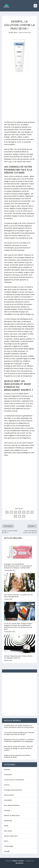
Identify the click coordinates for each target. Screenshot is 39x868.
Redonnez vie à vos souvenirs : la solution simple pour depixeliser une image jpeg (19, 740)
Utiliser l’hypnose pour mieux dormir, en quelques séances (19, 657)
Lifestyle (7, 810)
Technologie (9, 846)
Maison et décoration (12, 815)
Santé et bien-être (25, 32)
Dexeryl (13, 394)
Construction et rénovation (14, 780)
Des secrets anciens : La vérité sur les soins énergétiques (18, 596)
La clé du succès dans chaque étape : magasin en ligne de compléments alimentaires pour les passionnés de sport (18, 626)
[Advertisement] (20, 98)
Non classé (8, 831)
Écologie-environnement (13, 790)
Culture (7, 785)
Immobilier (8, 800)
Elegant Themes (18, 861)
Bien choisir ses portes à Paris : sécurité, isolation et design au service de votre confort (19, 748)
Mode (6, 826)
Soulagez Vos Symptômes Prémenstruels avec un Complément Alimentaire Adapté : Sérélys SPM (18, 566)
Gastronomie (9, 795)
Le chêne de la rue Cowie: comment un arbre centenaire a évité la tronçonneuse (19, 726)
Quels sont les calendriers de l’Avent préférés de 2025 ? (17, 756)
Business (7, 769)
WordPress (19, 863)
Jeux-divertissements (12, 805)
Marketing (8, 821)
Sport (6, 841)
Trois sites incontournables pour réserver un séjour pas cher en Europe (19, 733)
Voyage (7, 851)
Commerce (8, 775)
